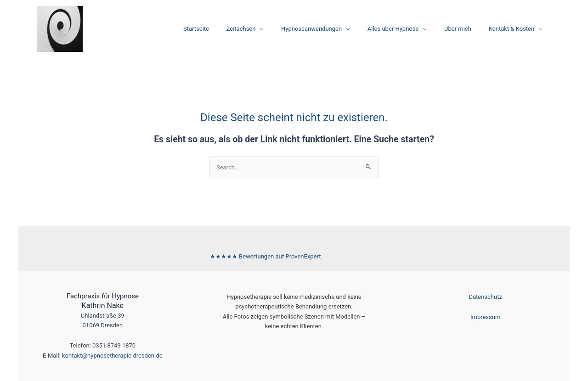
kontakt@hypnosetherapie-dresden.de (112, 356)
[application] (284, 29)
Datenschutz (485, 297)
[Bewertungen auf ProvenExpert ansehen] (266, 256)
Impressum (485, 317)
